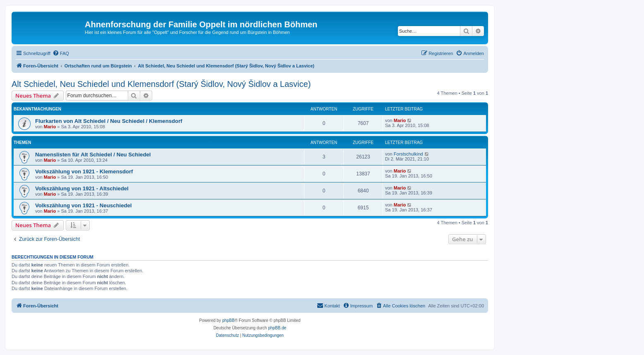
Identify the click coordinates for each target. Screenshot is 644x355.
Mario (50, 127)
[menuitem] (61, 53)
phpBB (228, 320)
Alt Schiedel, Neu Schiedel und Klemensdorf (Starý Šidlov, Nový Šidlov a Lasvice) (161, 84)
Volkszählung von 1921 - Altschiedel (82, 188)
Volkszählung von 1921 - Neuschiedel (84, 205)
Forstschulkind (408, 154)
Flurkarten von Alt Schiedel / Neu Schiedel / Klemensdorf (109, 121)
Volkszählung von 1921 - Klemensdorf (84, 172)
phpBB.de (277, 328)
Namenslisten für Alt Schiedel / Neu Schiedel (93, 155)
